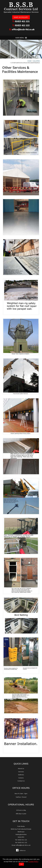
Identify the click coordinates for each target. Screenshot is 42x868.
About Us (21, 768)
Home (29, 61)
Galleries (36, 61)
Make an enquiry (21, 17)
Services (21, 772)
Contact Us (21, 781)
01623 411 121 (22, 21)
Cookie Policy (33, 861)
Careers (21, 778)
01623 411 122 (22, 25)
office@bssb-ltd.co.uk (23, 29)
